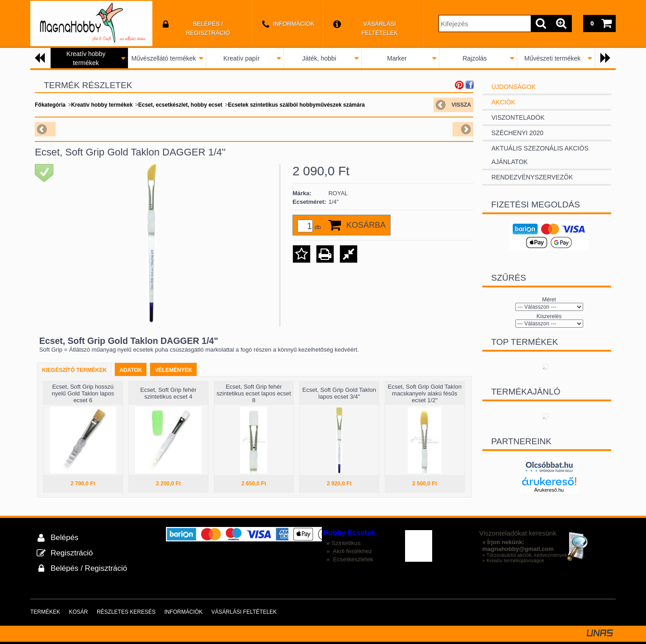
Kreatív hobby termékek (102, 105)
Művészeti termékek (552, 58)
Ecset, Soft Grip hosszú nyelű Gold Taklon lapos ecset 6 (83, 393)
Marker (397, 58)
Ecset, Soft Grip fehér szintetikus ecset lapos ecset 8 (254, 393)
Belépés (64, 538)
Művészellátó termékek (163, 58)
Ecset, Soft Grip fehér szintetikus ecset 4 (168, 393)
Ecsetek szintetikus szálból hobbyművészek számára (296, 105)
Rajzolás (475, 58)
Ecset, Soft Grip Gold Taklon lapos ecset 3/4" (339, 393)
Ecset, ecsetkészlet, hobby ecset (180, 105)
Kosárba (366, 225)
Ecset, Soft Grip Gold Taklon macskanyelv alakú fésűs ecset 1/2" (425, 393)
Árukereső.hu (549, 490)
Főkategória (50, 105)
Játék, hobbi (319, 58)
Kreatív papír (241, 58)
